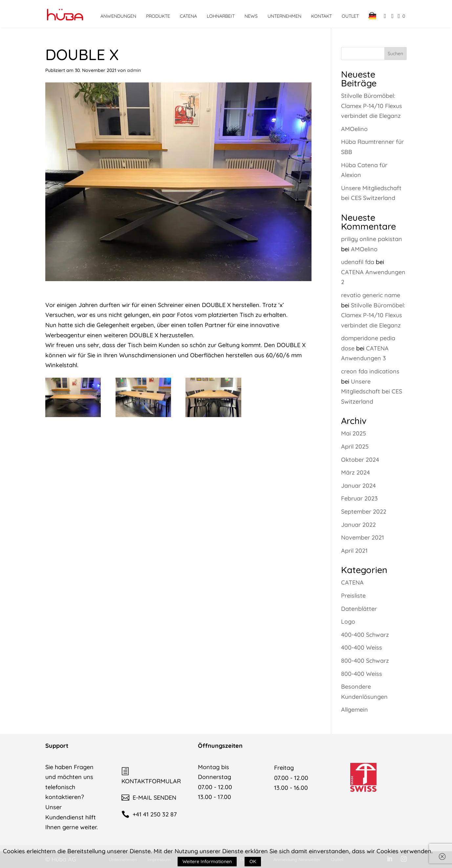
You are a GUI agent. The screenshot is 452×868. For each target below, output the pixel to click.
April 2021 (354, 551)
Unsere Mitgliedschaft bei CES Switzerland (372, 391)
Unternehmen (284, 16)
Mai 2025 (354, 433)
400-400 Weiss (362, 647)
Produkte (158, 16)
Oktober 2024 (360, 460)
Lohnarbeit (221, 16)
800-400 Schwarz (365, 661)
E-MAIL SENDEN (149, 798)
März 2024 (355, 472)
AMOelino (354, 129)
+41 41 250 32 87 (149, 814)
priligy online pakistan (372, 239)
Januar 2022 (358, 525)
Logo (348, 622)
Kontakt (322, 16)
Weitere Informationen (207, 861)
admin (134, 70)
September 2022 (364, 512)
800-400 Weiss (362, 674)
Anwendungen (118, 16)
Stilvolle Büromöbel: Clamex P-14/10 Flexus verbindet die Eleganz (372, 106)
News (251, 16)
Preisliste (353, 596)
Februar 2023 (359, 498)
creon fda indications (370, 371)
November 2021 (363, 537)
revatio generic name (371, 295)
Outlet (350, 16)
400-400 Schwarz (365, 635)
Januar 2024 (358, 486)
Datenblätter (359, 609)
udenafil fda (358, 262)
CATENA (188, 16)
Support (57, 746)
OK (253, 861)
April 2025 (355, 446)
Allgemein (355, 710)
